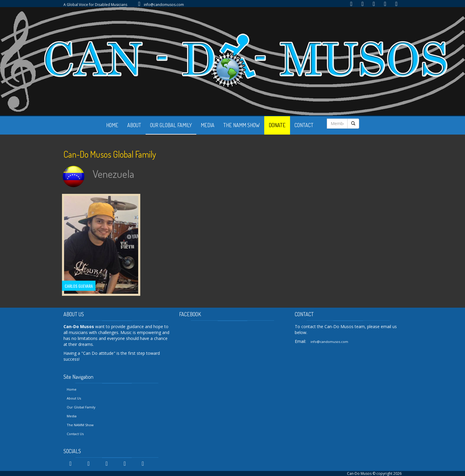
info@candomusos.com (164, 5)
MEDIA (208, 125)
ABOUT (134, 125)
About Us (74, 398)
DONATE (277, 125)
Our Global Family (81, 407)
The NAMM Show (80, 425)
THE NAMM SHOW (242, 125)
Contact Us (75, 434)
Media (72, 416)
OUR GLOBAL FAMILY (171, 125)
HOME (112, 125)
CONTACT (304, 125)
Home (72, 389)
